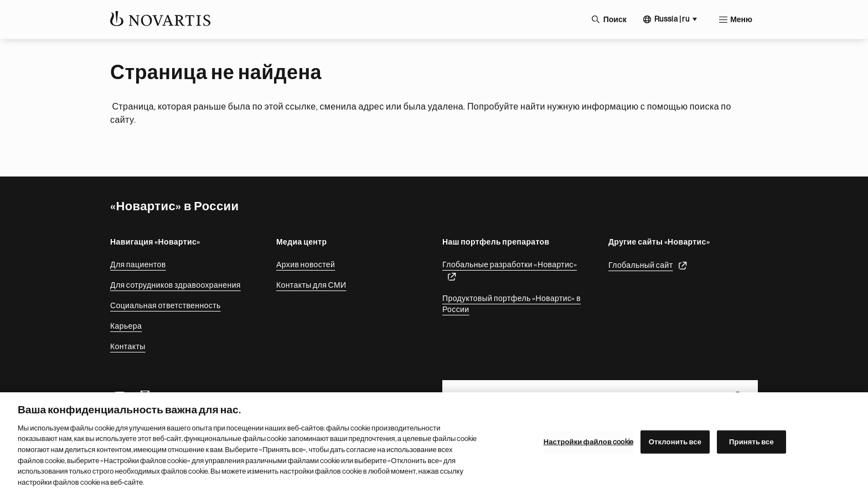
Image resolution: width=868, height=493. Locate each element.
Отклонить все (675, 446)
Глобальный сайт (641, 265)
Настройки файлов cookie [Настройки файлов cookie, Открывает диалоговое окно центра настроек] (588, 446)
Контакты (128, 346)
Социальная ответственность (166, 305)
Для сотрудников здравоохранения (175, 285)
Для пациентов (138, 264)
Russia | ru (672, 19)
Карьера (126, 326)
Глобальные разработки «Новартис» (510, 264)
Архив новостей (306, 264)
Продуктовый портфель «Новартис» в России (512, 304)
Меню (741, 19)
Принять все (751, 446)
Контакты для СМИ (311, 285)
